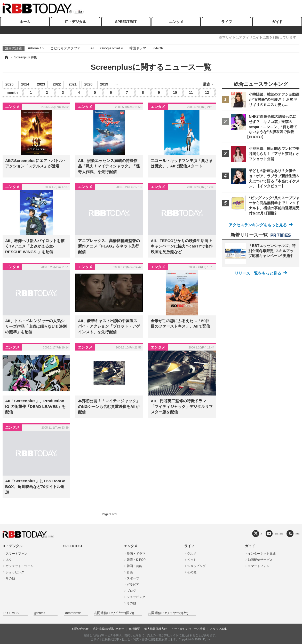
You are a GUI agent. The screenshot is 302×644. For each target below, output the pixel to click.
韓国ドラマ (138, 48)
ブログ (131, 591)
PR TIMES (11, 613)
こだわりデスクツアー (67, 48)
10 (175, 92)
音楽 (130, 572)
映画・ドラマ (136, 554)
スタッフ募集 (218, 629)
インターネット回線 (262, 554)
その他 (10, 578)
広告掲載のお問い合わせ (109, 629)
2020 (88, 84)
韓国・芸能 (134, 566)
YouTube (279, 534)
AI (92, 48)
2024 (25, 84)
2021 (73, 84)
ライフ (227, 22)
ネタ (9, 560)
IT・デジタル (75, 22)
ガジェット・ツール (20, 566)
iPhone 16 (36, 48)
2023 (41, 84)
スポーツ (133, 578)
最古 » (208, 84)
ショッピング (15, 572)
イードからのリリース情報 (188, 629)
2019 (104, 84)
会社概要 (134, 629)
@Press (39, 613)
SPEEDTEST (126, 22)
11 (191, 92)
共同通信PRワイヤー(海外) (168, 613)
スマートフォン (17, 554)
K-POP (158, 48)
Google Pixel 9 (112, 48)
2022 (57, 84)
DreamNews (73, 613)
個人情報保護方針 (156, 629)
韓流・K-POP (136, 560)
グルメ (192, 554)
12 (207, 92)
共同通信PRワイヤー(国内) (114, 613)
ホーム (25, 22)
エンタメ (176, 22)
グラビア (133, 585)
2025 (9, 84)
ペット (192, 560)
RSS (298, 534)
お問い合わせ (80, 629)
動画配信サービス (260, 560)
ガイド (277, 22)
